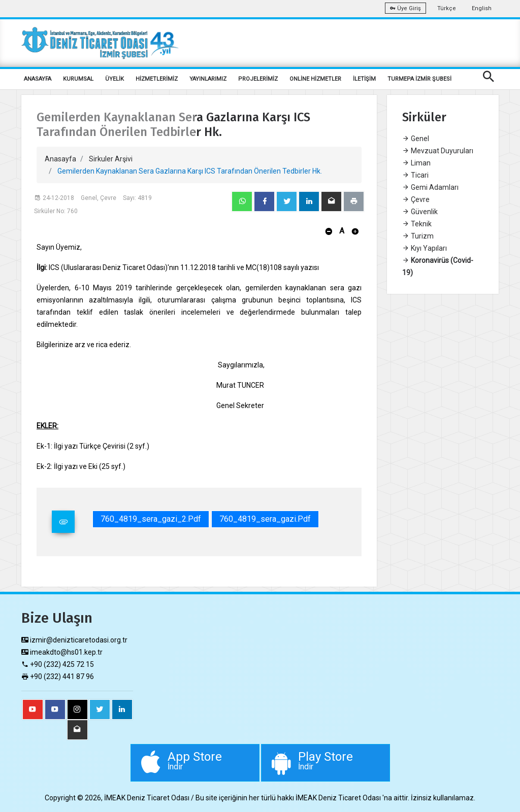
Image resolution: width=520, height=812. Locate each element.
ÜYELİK (115, 79)
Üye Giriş (405, 8)
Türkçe (447, 8)
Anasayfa (60, 159)
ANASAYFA (38, 79)
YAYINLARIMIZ (208, 79)
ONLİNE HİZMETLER (315, 79)
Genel (416, 139)
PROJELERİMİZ (258, 79)
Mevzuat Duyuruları (438, 151)
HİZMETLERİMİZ (157, 79)
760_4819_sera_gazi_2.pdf (151, 519)
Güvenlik (420, 212)
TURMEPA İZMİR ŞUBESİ (419, 79)
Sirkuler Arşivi (111, 159)
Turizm (418, 236)
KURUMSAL (78, 79)
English (482, 8)
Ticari (415, 175)
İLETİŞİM (364, 79)
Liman (416, 163)
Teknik (417, 224)
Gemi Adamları (430, 187)
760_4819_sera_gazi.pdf (265, 519)
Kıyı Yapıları (425, 248)
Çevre (416, 199)
